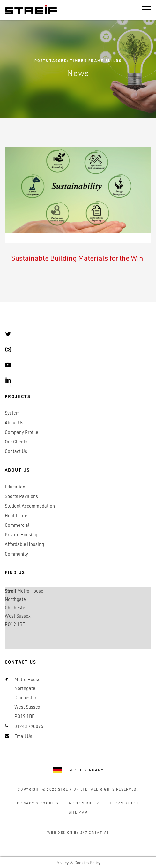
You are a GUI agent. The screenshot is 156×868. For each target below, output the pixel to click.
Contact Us (16, 451)
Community (16, 554)
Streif (31, 10)
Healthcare (16, 515)
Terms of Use (124, 803)
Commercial (17, 525)
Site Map (78, 812)
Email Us (23, 736)
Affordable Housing (24, 544)
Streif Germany (86, 770)
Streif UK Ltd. (74, 789)
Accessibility (84, 803)
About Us (14, 422)
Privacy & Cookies (38, 803)
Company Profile (22, 432)
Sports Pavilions (21, 496)
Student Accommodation (30, 506)
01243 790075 (29, 726)
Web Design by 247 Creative (78, 832)
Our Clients (16, 442)
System (12, 413)
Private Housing (21, 535)
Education (15, 487)
